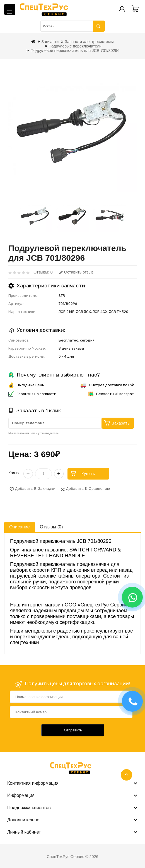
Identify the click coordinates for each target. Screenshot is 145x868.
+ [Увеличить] (59, 474)
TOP (126, 775)
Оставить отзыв (76, 272)
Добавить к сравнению (88, 489)
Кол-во (14, 473)
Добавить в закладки (35, 489)
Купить (88, 474)
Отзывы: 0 (43, 272)
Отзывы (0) (51, 527)
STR (62, 296)
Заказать (121, 423)
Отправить (73, 730)
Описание (20, 527)
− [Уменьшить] (28, 474)
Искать (98, 26)
